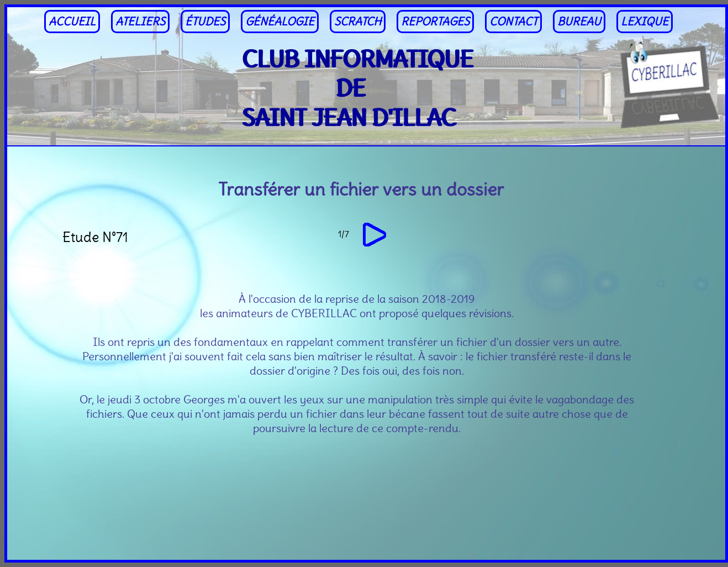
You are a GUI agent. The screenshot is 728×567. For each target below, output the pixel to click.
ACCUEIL (72, 22)
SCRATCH (358, 22)
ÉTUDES (205, 22)
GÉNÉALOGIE (280, 22)
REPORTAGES (435, 22)
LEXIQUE (645, 22)
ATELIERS (140, 22)
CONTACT (513, 22)
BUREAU (579, 22)
